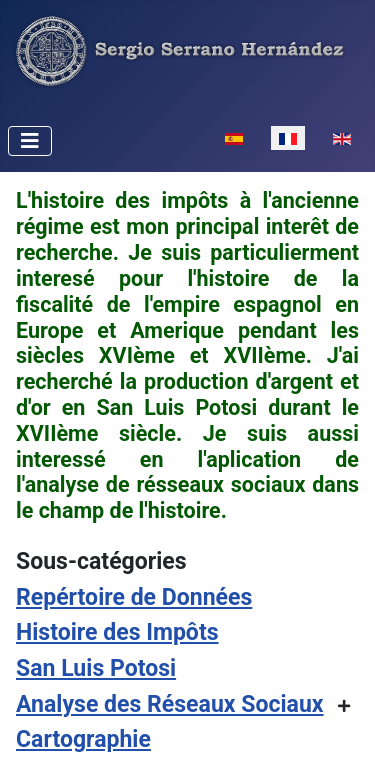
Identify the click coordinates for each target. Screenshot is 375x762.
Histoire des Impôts (117, 632)
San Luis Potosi (96, 668)
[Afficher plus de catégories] (344, 706)
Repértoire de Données (134, 597)
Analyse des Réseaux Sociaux (170, 704)
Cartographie (83, 739)
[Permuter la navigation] (30, 141)
